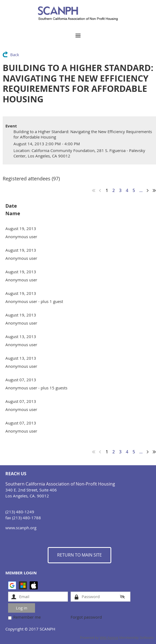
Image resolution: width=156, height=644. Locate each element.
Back (15, 55)
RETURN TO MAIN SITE (79, 555)
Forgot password (86, 617)
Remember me (27, 617)
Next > (148, 190)
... (141, 190)
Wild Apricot (109, 638)
